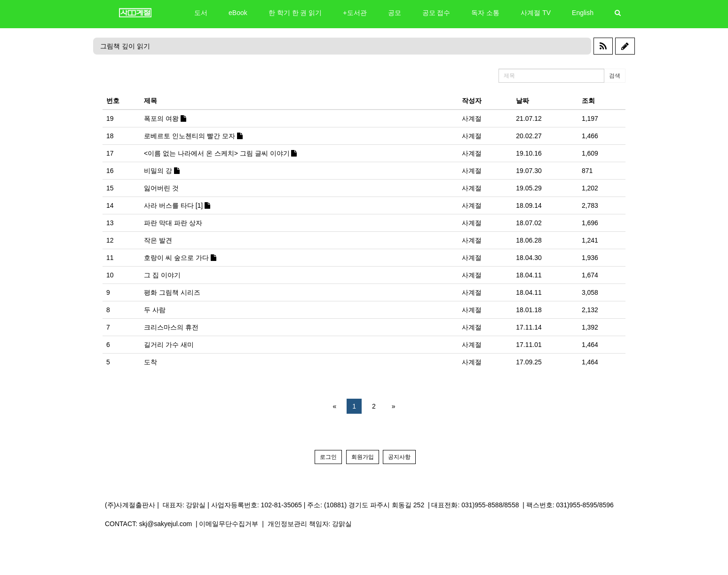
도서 (201, 13)
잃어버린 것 (161, 188)
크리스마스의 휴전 (171, 327)
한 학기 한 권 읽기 (295, 13)
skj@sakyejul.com (166, 524)
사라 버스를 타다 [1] (177, 205)
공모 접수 (436, 13)
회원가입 (363, 457)
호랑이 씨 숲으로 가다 (180, 258)
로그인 (328, 457)
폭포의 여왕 (165, 118)
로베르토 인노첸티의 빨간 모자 (193, 136)
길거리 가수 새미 (169, 345)
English (583, 13)
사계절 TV (536, 13)
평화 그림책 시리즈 (172, 292)
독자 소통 (485, 13)
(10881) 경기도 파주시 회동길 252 (374, 505)
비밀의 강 (162, 171)
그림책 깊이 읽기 (125, 46)
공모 (395, 13)
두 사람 (155, 310)
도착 (150, 362)
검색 (615, 76)
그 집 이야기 (162, 275)
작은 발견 (158, 240)
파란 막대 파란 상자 (173, 223)
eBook (238, 13)
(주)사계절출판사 (130, 505)
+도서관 (355, 13)
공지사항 (399, 457)
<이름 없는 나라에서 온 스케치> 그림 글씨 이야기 (220, 153)
